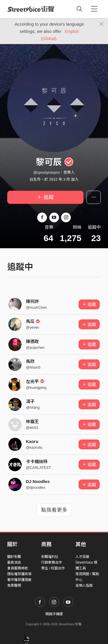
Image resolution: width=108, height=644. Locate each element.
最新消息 (14, 562)
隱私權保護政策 (19, 574)
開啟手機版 (54, 614)
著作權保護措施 (19, 580)
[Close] (102, 24)
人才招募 (82, 557)
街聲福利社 (50, 557)
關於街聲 (14, 557)
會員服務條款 (18, 568)
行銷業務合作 (52, 562)
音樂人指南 (84, 586)
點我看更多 (54, 510)
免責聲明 (14, 586)
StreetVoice (31, 9)
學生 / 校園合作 (53, 568)
